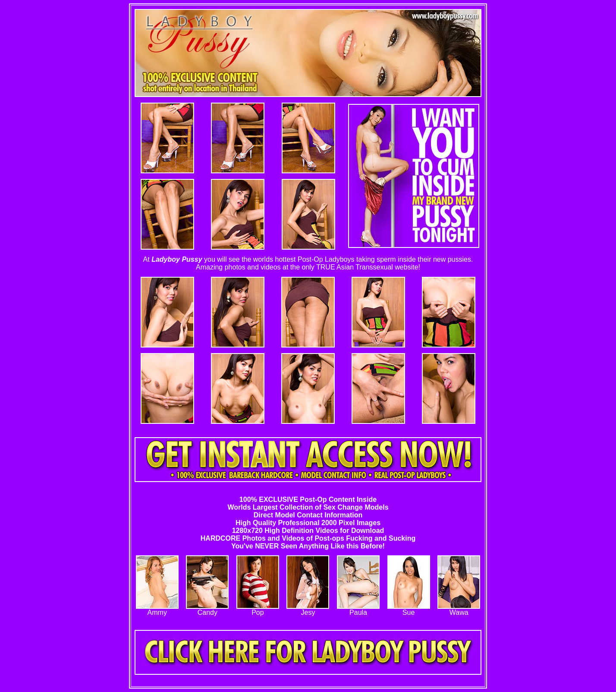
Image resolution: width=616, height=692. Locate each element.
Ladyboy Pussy (177, 259)
